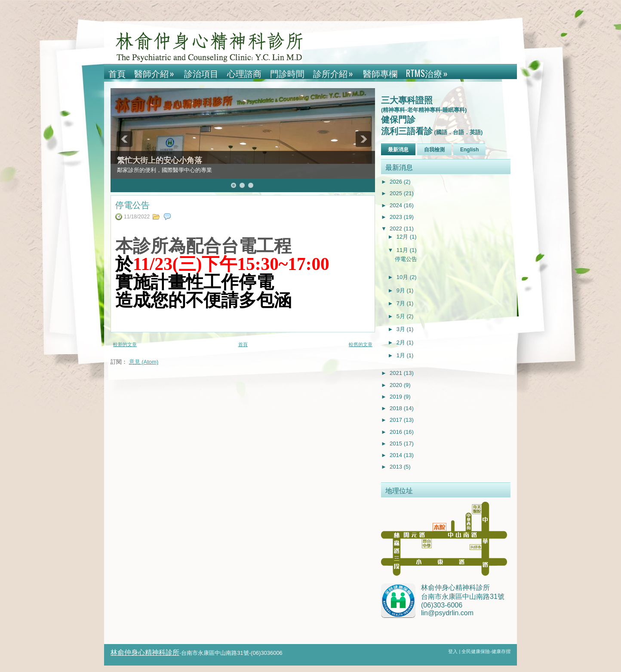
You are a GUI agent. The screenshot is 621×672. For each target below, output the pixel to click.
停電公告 (132, 204)
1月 (402, 355)
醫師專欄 (380, 73)
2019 (397, 397)
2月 (402, 342)
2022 (397, 229)
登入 (453, 651)
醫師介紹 (157, 72)
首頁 (117, 73)
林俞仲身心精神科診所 (145, 652)
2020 (397, 385)
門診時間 (287, 73)
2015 (397, 443)
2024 (397, 205)
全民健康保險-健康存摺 (486, 651)
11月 (403, 250)
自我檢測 (434, 150)
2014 (397, 455)
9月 (402, 290)
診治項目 (201, 73)
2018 (397, 408)
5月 (402, 316)
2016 (397, 432)
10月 (403, 277)
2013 (397, 467)
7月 (402, 303)
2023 (397, 217)
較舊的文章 (361, 344)
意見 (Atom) (144, 362)
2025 (397, 193)
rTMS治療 (430, 72)
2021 (397, 373)
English (469, 150)
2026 (397, 182)
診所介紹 (336, 72)
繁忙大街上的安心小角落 (160, 160)
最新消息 (398, 150)
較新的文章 (125, 344)
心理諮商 (244, 73)
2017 (397, 420)
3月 (402, 329)
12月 (403, 237)
